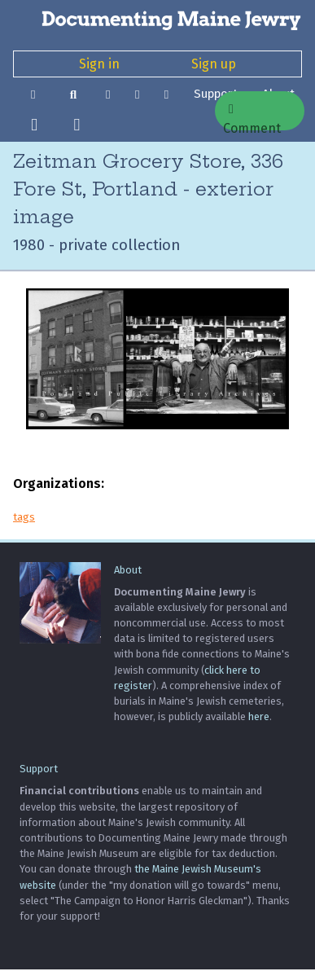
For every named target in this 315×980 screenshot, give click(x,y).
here (259, 716)
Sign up (214, 64)
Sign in (99, 64)
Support (39, 769)
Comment (252, 116)
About (128, 570)
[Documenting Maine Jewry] (157, 20)
